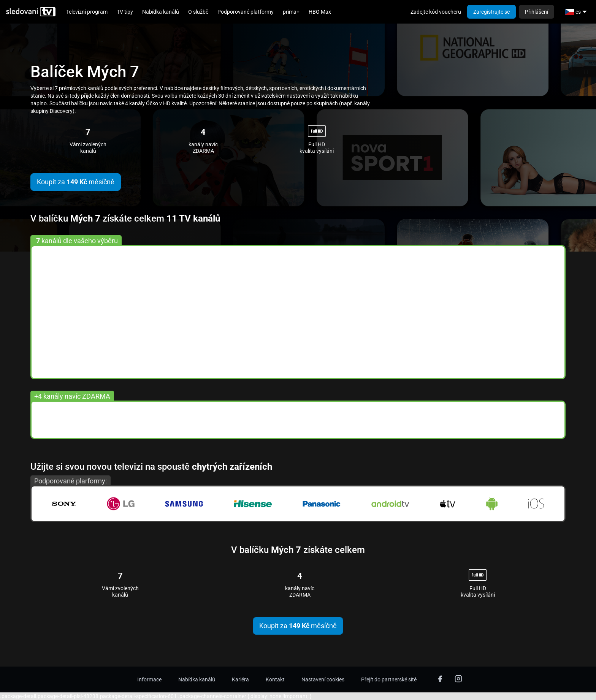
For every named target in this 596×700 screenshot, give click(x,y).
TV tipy (125, 12)
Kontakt (275, 679)
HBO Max (320, 12)
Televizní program (87, 12)
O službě (198, 12)
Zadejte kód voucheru (436, 12)
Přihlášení (537, 12)
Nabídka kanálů (161, 12)
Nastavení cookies (323, 679)
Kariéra (240, 679)
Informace (149, 679)
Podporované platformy (246, 12)
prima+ (291, 12)
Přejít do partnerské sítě (389, 679)
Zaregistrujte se (491, 12)
